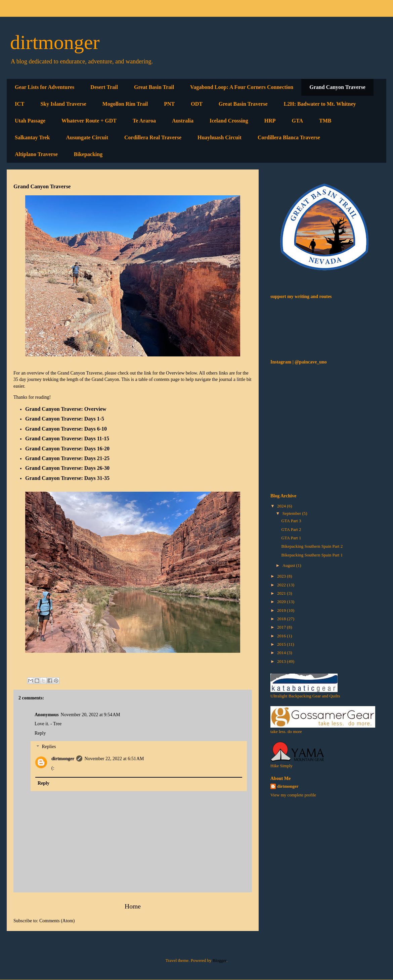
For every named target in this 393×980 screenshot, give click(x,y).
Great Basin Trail (154, 87)
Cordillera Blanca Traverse (289, 137)
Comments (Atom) (57, 921)
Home (133, 906)
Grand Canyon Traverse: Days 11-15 (67, 438)
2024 (282, 506)
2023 (282, 576)
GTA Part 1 (291, 538)
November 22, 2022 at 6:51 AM (114, 759)
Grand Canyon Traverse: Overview (66, 409)
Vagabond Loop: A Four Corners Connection (242, 87)
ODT (197, 104)
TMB (325, 121)
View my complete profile (293, 795)
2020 (282, 602)
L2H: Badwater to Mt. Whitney (320, 104)
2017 (282, 627)
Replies (49, 747)
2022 (282, 585)
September (292, 513)
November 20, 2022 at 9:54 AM (91, 715)
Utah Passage (30, 121)
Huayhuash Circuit (220, 137)
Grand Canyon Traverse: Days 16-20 (67, 449)
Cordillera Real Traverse (153, 137)
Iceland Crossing (229, 121)
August (289, 565)
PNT (169, 104)
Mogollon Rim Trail (125, 104)
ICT (19, 104)
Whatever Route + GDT (89, 121)
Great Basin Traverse (243, 104)
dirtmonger (55, 42)
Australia (183, 121)
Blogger (220, 960)
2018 (282, 619)
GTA (297, 121)
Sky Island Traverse (63, 104)
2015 (282, 644)
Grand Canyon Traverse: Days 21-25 (67, 458)
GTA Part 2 (291, 529)
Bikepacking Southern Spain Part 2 (312, 546)
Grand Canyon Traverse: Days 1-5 (65, 419)
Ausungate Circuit (87, 137)
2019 (282, 610)
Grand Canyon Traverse (337, 87)
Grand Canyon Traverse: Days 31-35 (67, 478)
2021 (282, 593)
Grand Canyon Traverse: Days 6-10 (66, 429)
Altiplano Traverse (36, 154)
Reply (40, 733)
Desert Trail (104, 87)
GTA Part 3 (291, 521)
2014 (282, 653)
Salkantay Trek (32, 137)
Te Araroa (144, 121)
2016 (282, 636)
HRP (270, 121)
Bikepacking (88, 154)
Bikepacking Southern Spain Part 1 (312, 555)
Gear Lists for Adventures (45, 87)
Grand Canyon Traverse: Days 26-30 (67, 468)
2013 (282, 661)
